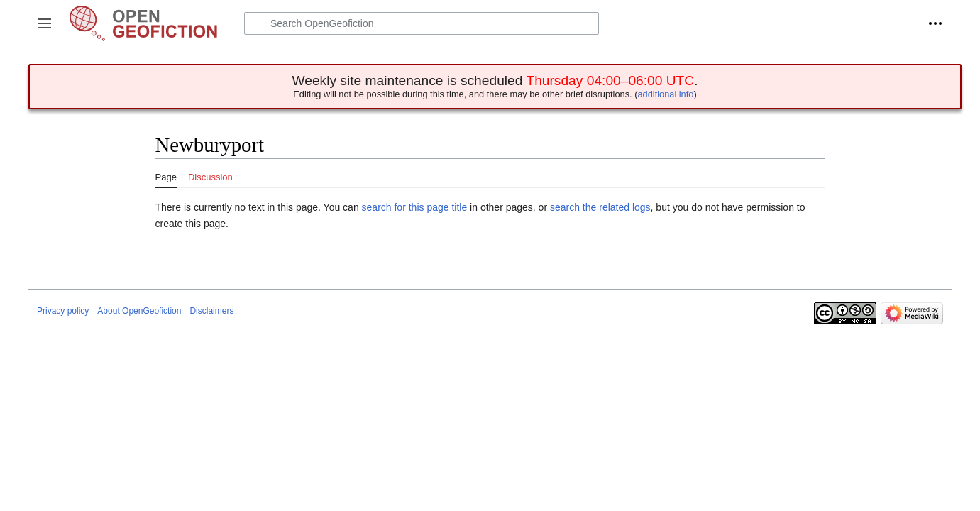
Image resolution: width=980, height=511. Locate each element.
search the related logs (600, 207)
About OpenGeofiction (139, 311)
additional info (665, 94)
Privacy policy (63, 311)
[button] (45, 23)
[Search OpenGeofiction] (422, 23)
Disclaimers (211, 311)
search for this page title (415, 207)
